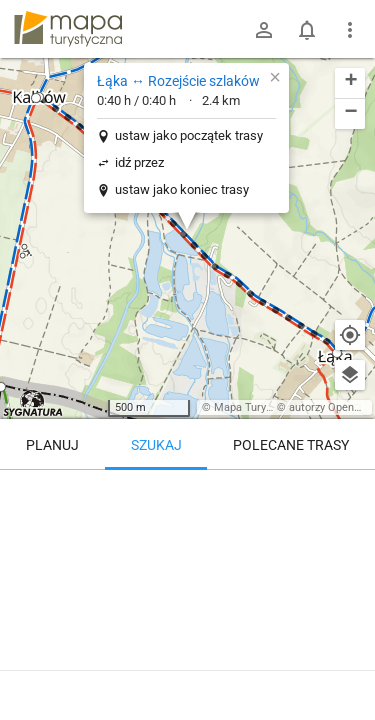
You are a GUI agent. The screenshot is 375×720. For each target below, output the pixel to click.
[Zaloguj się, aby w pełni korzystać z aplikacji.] (349, 665)
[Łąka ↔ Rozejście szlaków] (187, 555)
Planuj (52, 445)
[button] (36, 98)
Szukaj (156, 445)
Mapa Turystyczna (259, 407)
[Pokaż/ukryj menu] (350, 30)
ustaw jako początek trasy (189, 135)
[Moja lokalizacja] (350, 335)
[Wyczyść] (350, 492)
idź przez (139, 162)
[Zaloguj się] (264, 30)
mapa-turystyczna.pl (68, 29)
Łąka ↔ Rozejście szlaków (178, 81)
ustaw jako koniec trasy (182, 189)
